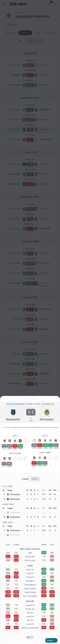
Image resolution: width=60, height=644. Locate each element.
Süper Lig (48, 404)
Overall (25, 479)
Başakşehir (13, 499)
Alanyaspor (14, 495)
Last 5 (35, 479)
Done (51, 640)
